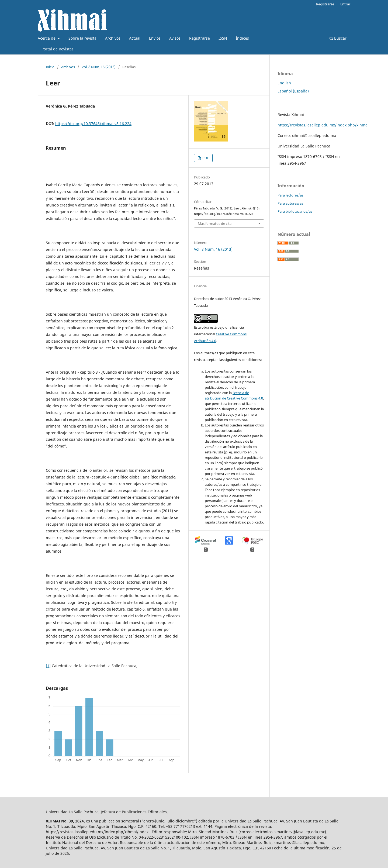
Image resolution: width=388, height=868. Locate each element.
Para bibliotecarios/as (295, 211)
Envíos (155, 38)
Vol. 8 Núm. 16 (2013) (99, 67)
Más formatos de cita (215, 223)
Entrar (345, 4)
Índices (242, 38)
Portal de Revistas (58, 49)
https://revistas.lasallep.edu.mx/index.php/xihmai (323, 125)
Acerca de (47, 38)
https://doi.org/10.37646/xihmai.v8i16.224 (93, 124)
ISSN (223, 38)
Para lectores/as (290, 195)
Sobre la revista (82, 38)
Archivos (113, 38)
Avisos (175, 38)
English (284, 83)
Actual (135, 38)
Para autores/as (290, 203)
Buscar (338, 38)
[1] (48, 666)
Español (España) (293, 91)
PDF (205, 158)
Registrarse (200, 38)
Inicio (50, 67)
